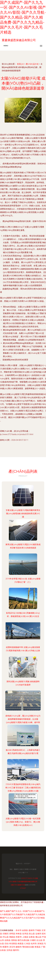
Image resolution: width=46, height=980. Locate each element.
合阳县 (7, 940)
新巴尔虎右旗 (23, 940)
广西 (43, 947)
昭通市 (6, 947)
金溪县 (25, 930)
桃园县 (12, 937)
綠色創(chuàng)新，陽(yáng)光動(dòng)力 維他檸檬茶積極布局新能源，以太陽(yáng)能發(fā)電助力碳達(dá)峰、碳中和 (23, 719)
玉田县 (9, 950)
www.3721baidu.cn (28, 878)
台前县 (3, 950)
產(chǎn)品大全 (32, 64)
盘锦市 (31, 930)
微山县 (38, 937)
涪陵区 (6, 934)
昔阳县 (14, 940)
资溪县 (37, 947)
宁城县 (38, 930)
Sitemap (23, 888)
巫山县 (32, 934)
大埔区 (33, 940)
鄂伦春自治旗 (28, 947)
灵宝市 (12, 947)
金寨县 (32, 937)
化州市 (34, 944)
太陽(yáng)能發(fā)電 (18, 885)
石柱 (6, 944)
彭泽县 (25, 934)
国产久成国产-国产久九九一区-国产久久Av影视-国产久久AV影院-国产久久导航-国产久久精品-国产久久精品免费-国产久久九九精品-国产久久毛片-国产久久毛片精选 (23, 17)
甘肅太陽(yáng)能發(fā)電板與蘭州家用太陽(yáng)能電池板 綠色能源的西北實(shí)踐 (23, 514)
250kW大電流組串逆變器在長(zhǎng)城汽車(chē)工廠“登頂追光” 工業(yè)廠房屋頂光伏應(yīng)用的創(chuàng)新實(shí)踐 (23, 788)
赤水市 (18, 930)
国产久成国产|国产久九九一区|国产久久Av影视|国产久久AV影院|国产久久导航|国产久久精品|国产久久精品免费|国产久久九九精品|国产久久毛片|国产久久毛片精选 (23, 914)
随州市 (16, 950)
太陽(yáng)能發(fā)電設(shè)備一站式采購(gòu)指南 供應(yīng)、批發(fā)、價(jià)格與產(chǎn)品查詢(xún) (23, 822)
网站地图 (4, 921)
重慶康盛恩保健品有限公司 (29, 882)
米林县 (19, 934)
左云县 (39, 940)
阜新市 (19, 937)
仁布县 (27, 944)
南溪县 (21, 944)
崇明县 (12, 934)
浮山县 (6, 937)
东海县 (40, 944)
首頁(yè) (20, 64)
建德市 (19, 947)
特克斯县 (13, 944)
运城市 (38, 934)
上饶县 (25, 937)
